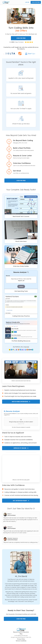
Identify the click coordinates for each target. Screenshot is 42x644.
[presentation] (21, 422)
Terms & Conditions (21, 641)
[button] (6, 2)
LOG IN (27, 2)
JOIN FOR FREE (36, 2)
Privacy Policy (21, 639)
